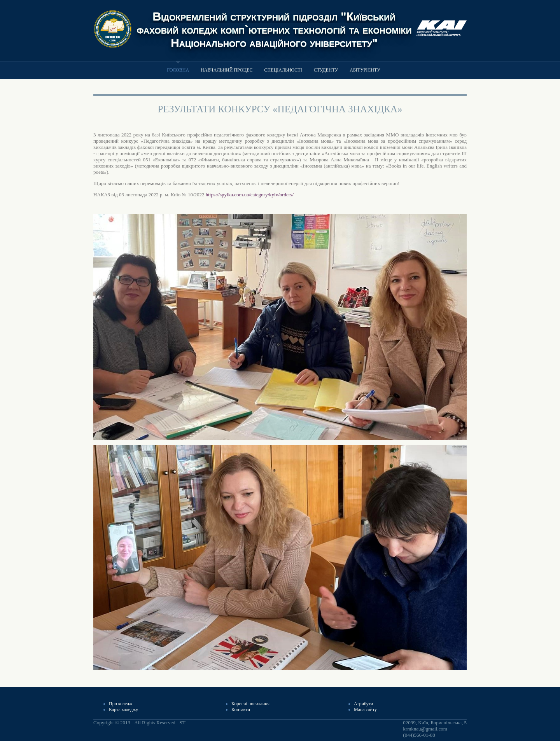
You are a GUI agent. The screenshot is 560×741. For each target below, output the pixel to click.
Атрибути (363, 704)
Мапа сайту (365, 710)
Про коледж (121, 704)
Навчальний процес (227, 70)
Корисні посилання (250, 704)
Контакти (241, 710)
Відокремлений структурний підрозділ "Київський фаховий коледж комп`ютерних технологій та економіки (274, 23)
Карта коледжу (123, 710)
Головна (178, 70)
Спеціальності (283, 70)
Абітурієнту (365, 70)
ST (182, 723)
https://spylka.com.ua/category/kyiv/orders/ (250, 195)
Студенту (326, 70)
